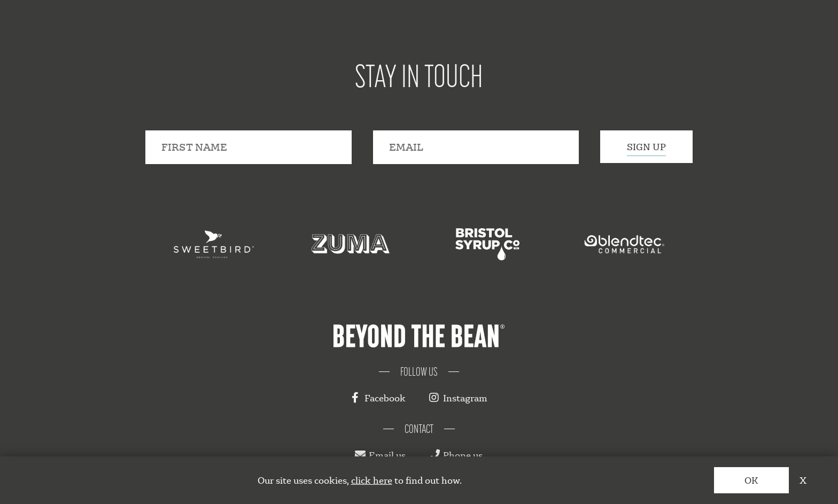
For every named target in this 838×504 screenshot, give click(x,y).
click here (372, 480)
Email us (380, 455)
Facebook (378, 398)
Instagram (458, 398)
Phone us (456, 455)
